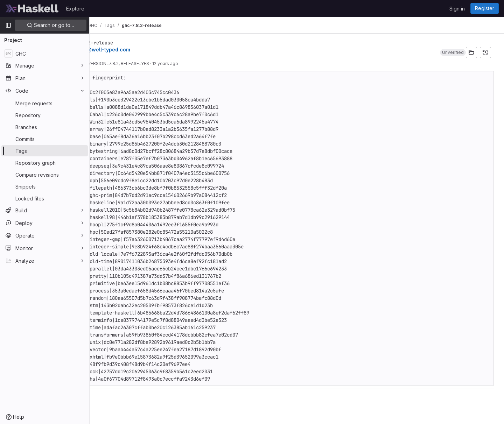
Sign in (457, 9)
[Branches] (45, 127)
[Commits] (45, 139)
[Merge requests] (45, 103)
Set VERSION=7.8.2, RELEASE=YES (155, 63)
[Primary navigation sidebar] (8, 25)
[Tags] (45, 151)
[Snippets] (45, 186)
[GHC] (45, 54)
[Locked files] (45, 198)
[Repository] (45, 115)
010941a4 (108, 63)
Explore (75, 9)
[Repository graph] (45, 163)
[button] (455, 52)
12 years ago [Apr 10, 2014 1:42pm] (206, 63)
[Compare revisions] (45, 175)
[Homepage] (32, 8)
